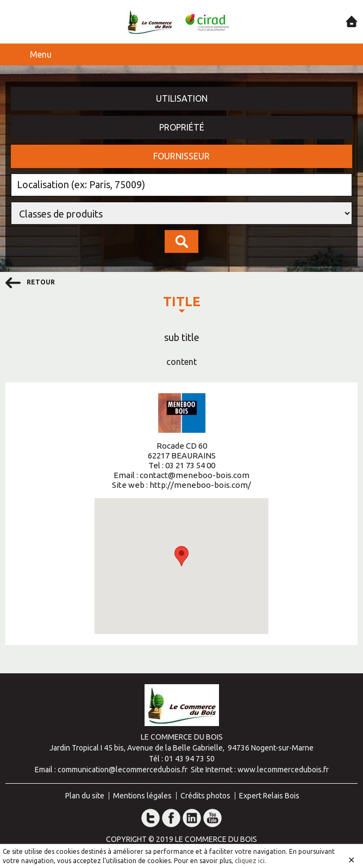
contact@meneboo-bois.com (195, 475)
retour (30, 283)
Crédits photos (205, 796)
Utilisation (182, 98)
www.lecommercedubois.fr (283, 770)
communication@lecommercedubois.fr (123, 770)
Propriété (182, 127)
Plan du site (85, 796)
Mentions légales (142, 796)
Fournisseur (181, 156)
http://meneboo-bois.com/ (200, 485)
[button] (181, 556)
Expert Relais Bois (269, 796)
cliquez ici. (251, 861)
